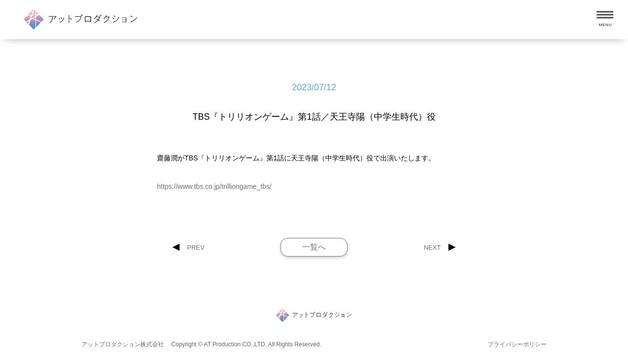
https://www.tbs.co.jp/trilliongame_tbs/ (214, 186)
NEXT (432, 247)
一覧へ (314, 247)
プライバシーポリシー (517, 344)
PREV (196, 247)
